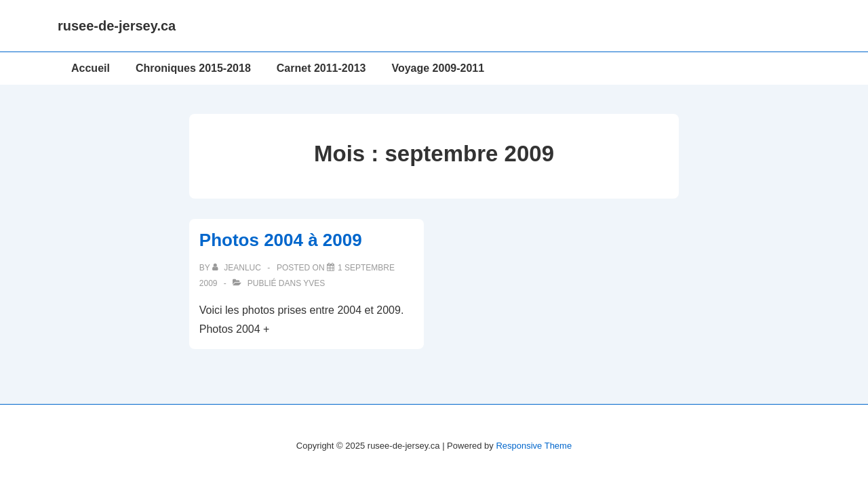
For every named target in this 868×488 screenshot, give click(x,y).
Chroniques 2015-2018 (193, 68)
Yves (314, 283)
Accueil (91, 68)
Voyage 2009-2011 (438, 68)
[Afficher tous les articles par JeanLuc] (238, 268)
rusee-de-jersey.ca (117, 26)
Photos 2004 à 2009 (281, 240)
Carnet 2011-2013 (321, 68)
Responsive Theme (534, 446)
